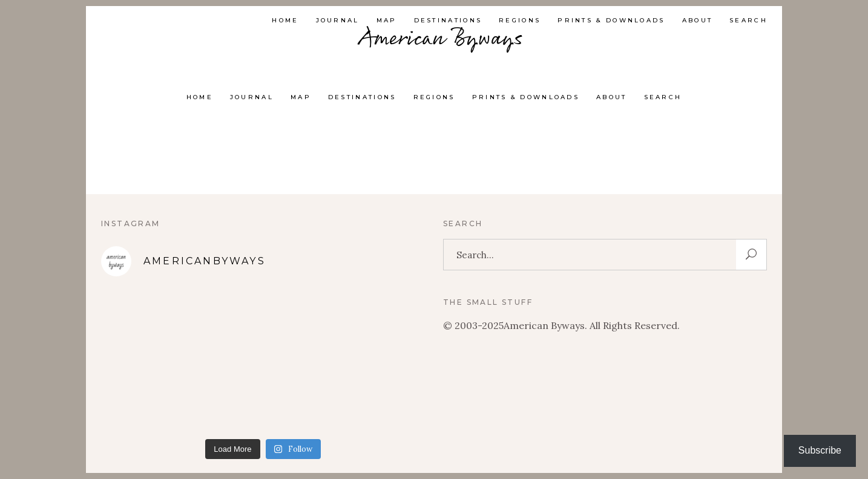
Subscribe (820, 450)
